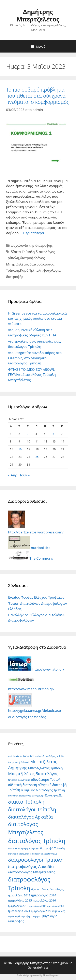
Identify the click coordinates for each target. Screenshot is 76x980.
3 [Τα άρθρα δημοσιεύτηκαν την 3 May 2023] (28, 434)
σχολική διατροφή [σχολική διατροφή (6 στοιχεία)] (19, 916)
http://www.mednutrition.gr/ (31, 686)
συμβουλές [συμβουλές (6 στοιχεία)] (59, 911)
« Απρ (13, 475)
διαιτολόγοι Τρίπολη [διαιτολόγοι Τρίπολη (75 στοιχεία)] (32, 809)
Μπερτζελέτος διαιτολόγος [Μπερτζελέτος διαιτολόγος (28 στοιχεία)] (33, 774)
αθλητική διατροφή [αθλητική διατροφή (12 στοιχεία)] (22, 785)
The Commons (31, 558)
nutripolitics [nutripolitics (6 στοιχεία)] (27, 756)
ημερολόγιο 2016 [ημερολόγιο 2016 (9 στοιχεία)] (44, 900)
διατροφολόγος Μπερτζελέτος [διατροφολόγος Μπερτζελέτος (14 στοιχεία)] (32, 872)
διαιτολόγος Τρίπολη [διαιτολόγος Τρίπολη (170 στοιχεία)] (37, 841)
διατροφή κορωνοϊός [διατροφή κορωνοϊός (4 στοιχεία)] (19, 854)
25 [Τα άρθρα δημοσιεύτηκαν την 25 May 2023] (37, 457)
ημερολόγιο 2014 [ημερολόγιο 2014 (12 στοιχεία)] (44, 895)
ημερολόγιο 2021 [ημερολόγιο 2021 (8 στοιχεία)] (19, 911)
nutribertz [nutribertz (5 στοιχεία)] (14, 756)
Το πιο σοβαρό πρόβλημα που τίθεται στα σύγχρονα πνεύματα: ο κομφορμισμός (38, 96)
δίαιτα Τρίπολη (23, 252)
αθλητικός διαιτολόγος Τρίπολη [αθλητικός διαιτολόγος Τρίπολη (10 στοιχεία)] (43, 790)
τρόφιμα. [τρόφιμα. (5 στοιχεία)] (36, 916)
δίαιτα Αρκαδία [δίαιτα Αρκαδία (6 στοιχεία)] (53, 796)
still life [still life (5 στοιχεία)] (60, 756)
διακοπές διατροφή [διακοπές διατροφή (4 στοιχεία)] (18, 849)
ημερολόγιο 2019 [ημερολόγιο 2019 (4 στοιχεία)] (38, 906)
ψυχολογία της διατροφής (32, 245)
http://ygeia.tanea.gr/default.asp (34, 708)
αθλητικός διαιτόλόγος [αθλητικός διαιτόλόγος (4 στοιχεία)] (20, 796)
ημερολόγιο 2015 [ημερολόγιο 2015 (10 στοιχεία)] (20, 900)
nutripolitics (29, 548)
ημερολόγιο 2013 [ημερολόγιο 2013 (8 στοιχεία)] (19, 895)
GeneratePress (38, 967)
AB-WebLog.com (51, 975)
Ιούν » (25, 475)
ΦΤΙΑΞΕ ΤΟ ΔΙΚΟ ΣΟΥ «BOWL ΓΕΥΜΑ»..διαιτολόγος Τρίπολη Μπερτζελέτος (32, 375)
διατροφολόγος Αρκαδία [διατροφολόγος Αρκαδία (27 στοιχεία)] (31, 866)
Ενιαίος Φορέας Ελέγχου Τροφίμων (36, 597)
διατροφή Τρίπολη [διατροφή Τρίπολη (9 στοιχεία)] (53, 848)
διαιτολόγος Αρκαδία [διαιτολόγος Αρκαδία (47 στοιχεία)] (30, 817)
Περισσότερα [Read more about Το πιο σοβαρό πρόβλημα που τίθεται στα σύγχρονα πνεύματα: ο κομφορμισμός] (34, 233)
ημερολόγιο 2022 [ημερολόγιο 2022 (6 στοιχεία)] (41, 911)
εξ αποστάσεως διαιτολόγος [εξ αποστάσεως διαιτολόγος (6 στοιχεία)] (47, 889)
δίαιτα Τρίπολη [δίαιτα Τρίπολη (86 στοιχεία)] (26, 802)
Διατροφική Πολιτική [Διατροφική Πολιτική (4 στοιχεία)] (19, 762)
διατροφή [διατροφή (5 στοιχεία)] (34, 848)
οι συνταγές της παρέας (27, 717)
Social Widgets (24, 975)
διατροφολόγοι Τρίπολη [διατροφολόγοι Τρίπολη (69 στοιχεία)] (36, 860)
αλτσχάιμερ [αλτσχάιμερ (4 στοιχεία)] (38, 796)
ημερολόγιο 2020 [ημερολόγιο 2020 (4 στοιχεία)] (56, 906)
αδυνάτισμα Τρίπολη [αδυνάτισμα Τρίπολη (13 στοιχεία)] (47, 780)
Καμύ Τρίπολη (31, 270)
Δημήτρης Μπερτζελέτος (38, 15)
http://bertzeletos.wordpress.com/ (36, 530)
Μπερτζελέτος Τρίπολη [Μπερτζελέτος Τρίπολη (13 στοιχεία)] (45, 768)
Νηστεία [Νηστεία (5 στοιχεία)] (13, 780)
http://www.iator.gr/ (36, 669)
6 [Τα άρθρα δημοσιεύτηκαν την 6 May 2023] (53, 434)
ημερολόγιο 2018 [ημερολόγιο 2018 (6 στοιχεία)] (18, 906)
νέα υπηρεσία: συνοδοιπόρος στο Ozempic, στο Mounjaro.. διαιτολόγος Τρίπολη (35, 358)
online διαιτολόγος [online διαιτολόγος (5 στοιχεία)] (45, 756)
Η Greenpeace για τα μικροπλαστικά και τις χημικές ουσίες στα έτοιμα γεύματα (37, 318)
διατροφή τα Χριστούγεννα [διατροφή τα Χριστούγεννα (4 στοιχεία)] (44, 854)
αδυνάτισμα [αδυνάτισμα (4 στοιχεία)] (24, 780)
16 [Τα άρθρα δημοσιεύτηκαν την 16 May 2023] (20, 449)
